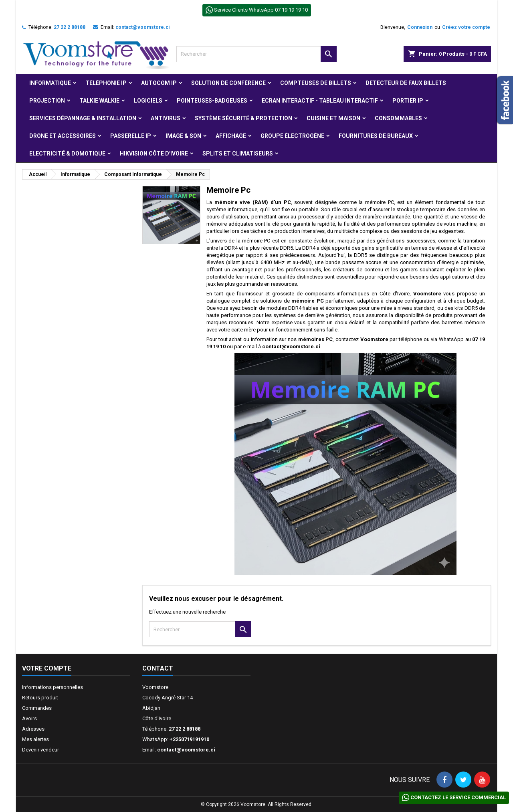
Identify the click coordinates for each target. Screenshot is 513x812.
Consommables (398, 118)
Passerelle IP (131, 136)
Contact (158, 668)
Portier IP (408, 101)
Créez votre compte (466, 27)
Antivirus (166, 118)
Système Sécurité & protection (243, 118)
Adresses (33, 729)
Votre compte (47, 668)
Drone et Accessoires (63, 136)
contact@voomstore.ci (142, 27)
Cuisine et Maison (333, 118)
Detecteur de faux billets (406, 83)
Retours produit (40, 698)
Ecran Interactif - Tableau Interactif (320, 101)
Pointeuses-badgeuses (212, 101)
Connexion (420, 27)
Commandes (37, 708)
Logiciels (148, 101)
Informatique (50, 83)
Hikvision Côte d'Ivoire (154, 154)
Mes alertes (35, 739)
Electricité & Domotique (67, 154)
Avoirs (29, 718)
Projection (47, 101)
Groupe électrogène (292, 136)
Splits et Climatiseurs (238, 154)
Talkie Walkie (99, 101)
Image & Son (183, 136)
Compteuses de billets (316, 83)
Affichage (231, 136)
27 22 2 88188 (70, 27)
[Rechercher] (256, 54)
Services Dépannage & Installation (83, 118)
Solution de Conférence (228, 83)
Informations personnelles (53, 687)
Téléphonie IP (106, 83)
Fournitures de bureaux (376, 136)
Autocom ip (159, 83)
